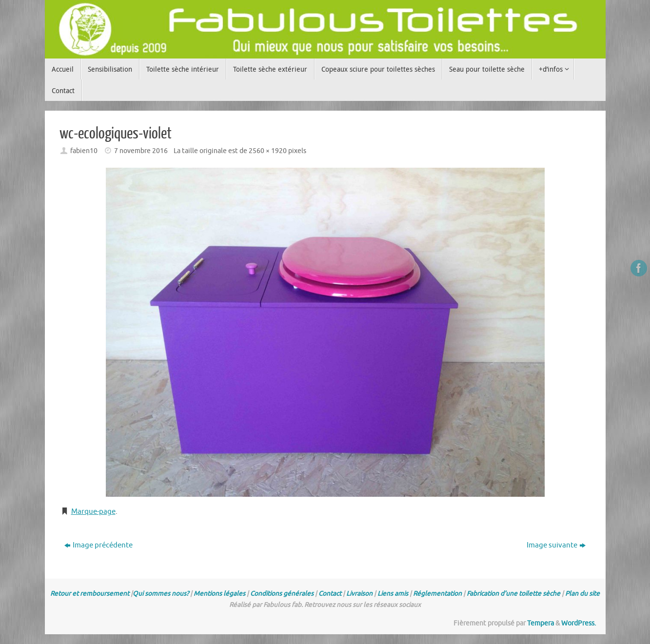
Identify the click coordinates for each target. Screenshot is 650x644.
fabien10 (84, 151)
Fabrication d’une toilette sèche (513, 594)
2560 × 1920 (268, 151)
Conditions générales (282, 594)
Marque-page (93, 512)
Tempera (541, 623)
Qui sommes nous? (161, 594)
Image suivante (556, 545)
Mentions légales (219, 594)
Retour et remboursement (90, 594)
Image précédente (98, 545)
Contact (330, 594)
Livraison (359, 594)
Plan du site (582, 594)
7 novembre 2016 (141, 151)
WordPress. (579, 623)
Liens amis (393, 594)
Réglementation (437, 594)
